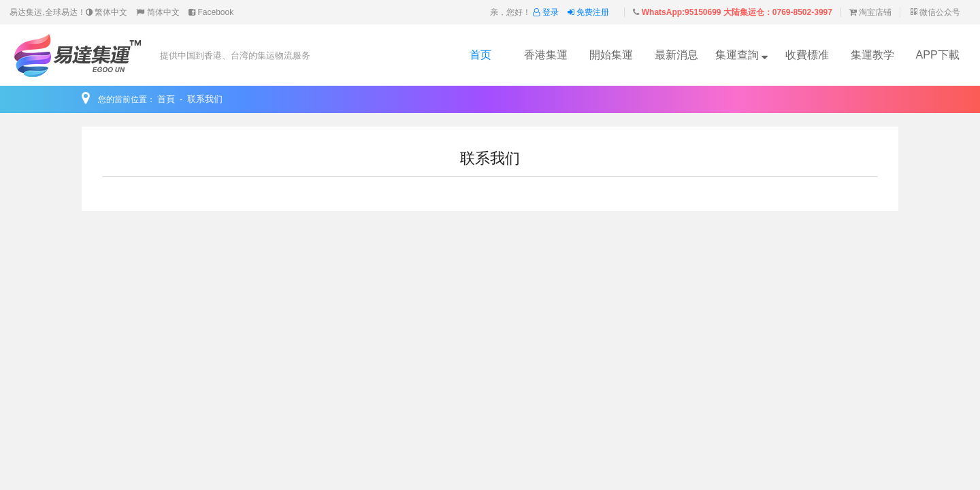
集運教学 (872, 55)
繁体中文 (107, 12)
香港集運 (546, 55)
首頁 (166, 99)
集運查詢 (741, 55)
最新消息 (676, 55)
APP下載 (938, 55)
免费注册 (588, 12)
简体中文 (158, 12)
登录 (547, 12)
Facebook (211, 12)
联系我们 (205, 99)
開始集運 (611, 55)
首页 (480, 55)
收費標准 (807, 55)
